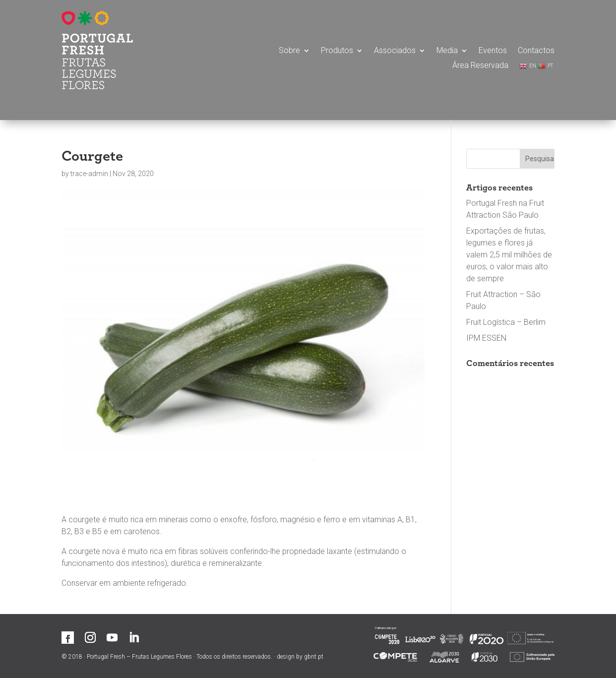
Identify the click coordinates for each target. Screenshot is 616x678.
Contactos (536, 51)
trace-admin (89, 174)
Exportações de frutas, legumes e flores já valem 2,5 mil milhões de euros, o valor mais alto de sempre (509, 255)
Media (447, 51)
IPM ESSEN (486, 338)
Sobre (289, 51)
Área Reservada (480, 66)
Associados (395, 51)
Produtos (337, 51)
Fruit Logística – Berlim (506, 322)
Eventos (493, 51)
